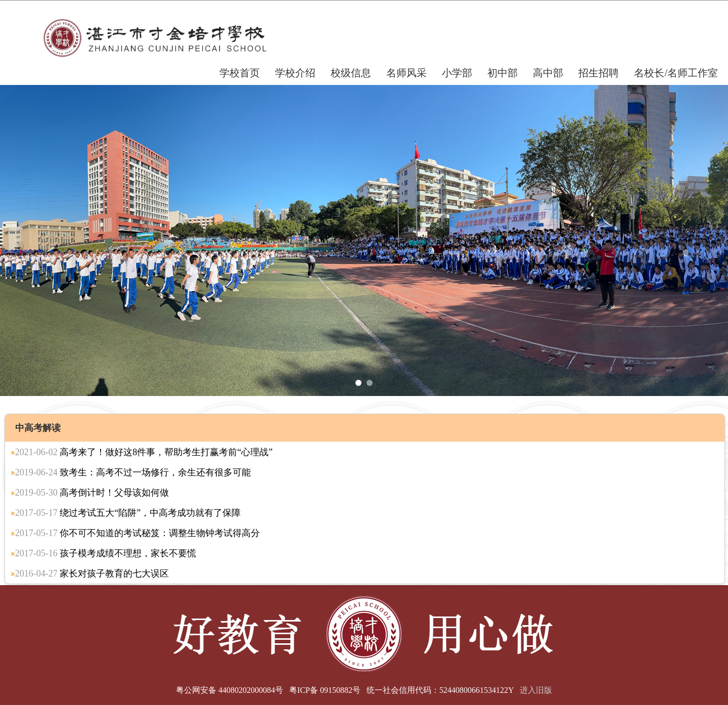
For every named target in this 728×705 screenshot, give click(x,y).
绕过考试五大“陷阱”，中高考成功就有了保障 (128, 513)
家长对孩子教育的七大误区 (92, 574)
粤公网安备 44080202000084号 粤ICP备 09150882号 (268, 690)
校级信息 (351, 73)
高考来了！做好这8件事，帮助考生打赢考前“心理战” (144, 452)
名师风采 (406, 73)
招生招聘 (599, 73)
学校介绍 (295, 73)
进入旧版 (536, 690)
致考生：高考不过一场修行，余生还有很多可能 (133, 472)
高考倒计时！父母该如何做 (92, 493)
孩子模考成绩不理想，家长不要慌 (106, 553)
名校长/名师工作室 (676, 73)
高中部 (548, 73)
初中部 (503, 73)
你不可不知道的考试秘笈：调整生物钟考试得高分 (138, 533)
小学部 (457, 73)
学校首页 (240, 73)
